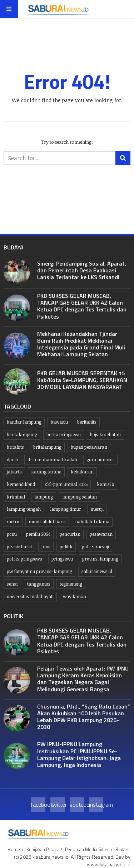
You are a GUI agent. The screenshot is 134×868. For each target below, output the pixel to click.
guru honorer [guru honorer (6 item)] (100, 460)
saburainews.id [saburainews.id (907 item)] (97, 571)
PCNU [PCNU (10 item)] (12, 534)
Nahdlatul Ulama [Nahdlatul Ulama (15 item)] (92, 522)
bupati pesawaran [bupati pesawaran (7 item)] (89, 447)
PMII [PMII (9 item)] (46, 547)
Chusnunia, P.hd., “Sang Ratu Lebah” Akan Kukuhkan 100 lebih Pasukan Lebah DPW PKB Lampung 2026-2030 (84, 717)
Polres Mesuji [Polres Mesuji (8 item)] (95, 547)
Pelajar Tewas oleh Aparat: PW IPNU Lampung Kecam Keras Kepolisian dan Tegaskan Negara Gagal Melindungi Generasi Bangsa (83, 679)
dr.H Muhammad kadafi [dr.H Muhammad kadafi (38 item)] (52, 460)
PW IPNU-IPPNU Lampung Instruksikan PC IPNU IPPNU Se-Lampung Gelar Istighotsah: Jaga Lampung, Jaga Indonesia (79, 754)
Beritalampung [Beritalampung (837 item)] (22, 435)
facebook (38, 805)
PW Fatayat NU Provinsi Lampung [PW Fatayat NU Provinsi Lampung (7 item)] (39, 571)
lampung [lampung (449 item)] (44, 497)
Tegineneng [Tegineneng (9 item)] (71, 584)
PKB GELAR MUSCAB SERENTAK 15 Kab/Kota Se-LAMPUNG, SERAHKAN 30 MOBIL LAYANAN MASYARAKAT (82, 380)
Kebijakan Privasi (43, 849)
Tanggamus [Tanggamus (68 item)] (39, 584)
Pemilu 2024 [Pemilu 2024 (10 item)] (38, 534)
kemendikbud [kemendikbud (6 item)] (21, 484)
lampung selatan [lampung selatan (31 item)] (80, 497)
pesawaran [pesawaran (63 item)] (101, 534)
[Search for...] (59, 158)
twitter (58, 805)
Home (14, 849)
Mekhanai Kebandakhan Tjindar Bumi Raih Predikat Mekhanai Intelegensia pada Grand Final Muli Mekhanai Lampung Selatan (81, 344)
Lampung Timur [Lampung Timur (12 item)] (66, 509)
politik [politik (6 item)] (66, 547)
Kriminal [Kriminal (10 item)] (16, 497)
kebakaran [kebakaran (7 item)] (82, 472)
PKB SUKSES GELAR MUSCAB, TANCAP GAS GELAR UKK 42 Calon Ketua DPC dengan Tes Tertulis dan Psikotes (82, 306)
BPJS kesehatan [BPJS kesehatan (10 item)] (105, 435)
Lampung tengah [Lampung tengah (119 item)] (24, 509)
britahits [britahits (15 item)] (15, 447)
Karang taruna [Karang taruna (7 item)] (46, 472)
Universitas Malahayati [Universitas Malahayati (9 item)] (30, 597)
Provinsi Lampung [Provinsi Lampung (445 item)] (100, 559)
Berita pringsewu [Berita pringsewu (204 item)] (64, 435)
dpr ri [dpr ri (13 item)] (13, 460)
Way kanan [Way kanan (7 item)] (75, 597)
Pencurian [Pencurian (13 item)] (70, 534)
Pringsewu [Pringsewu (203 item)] (62, 559)
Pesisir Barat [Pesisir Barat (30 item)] (19, 547)
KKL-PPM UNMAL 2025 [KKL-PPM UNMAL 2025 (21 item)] (66, 484)
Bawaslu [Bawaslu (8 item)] (59, 422)
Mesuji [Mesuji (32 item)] (97, 509)
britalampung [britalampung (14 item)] (47, 447)
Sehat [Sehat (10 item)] (12, 584)
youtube (77, 805)
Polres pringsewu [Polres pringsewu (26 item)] (24, 559)
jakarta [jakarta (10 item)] (14, 472)
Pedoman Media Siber (87, 849)
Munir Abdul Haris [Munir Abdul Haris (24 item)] (47, 522)
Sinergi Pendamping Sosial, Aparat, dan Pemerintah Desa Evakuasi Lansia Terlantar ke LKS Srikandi (82, 270)
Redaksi (123, 849)
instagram (96, 805)
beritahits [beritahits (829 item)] (87, 422)
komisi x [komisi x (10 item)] (105, 484)
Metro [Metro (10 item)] (13, 522)
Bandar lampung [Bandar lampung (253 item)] (24, 422)
